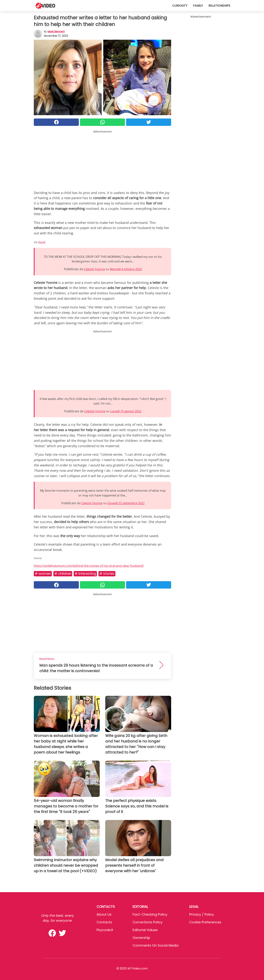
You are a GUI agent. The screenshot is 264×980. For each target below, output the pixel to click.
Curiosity (180, 6)
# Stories (107, 574)
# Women (43, 574)
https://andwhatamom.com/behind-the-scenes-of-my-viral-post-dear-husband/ (89, 566)
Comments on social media (156, 945)
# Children (63, 574)
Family (198, 6)
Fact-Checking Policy (150, 914)
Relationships (219, 6)
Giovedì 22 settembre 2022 (126, 503)
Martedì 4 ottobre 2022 (126, 269)
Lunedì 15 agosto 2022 (126, 411)
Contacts (104, 922)
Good (42, 242)
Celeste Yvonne (94, 269)
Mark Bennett (56, 32)
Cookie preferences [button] (205, 922)
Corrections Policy (148, 922)
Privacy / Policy (202, 914)
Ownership (141, 938)
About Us (104, 914)
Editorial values (145, 930)
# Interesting (85, 574)
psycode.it (105, 930)
